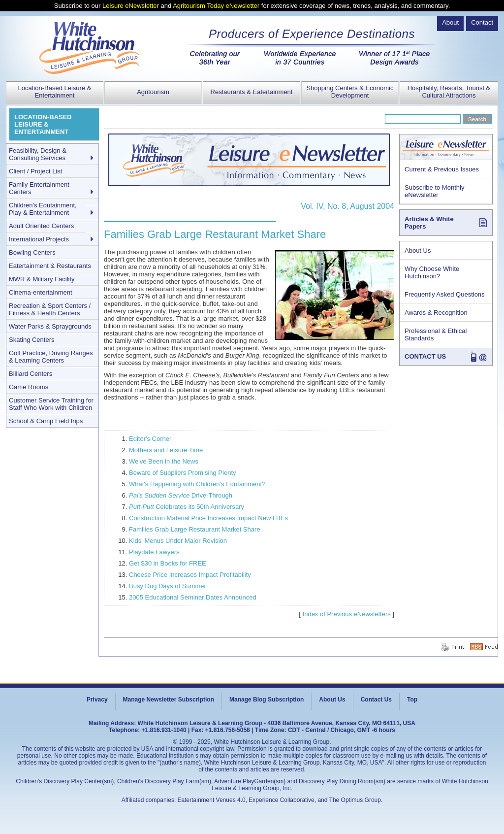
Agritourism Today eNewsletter (216, 6)
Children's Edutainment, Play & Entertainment (43, 209)
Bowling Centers (32, 252)
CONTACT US (425, 356)
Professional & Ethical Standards (436, 334)
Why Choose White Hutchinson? (432, 272)
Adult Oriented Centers (41, 226)
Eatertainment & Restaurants (50, 266)
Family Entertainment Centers (39, 188)
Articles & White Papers (429, 223)
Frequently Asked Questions (445, 294)
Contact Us (376, 700)
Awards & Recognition (436, 313)
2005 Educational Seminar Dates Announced (193, 597)
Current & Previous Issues (442, 169)
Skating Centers (32, 340)
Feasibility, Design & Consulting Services (38, 154)
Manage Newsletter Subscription (169, 700)
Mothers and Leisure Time (166, 450)
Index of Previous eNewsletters (347, 614)
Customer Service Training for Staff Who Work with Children (51, 404)
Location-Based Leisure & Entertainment (55, 92)
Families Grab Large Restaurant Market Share (195, 529)
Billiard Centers (31, 374)
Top (412, 700)
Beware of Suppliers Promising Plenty (183, 473)
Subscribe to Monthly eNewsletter (434, 191)
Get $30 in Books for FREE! (168, 563)
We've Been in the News (164, 461)
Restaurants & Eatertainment (252, 92)
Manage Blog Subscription (267, 700)
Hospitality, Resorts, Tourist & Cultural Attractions (449, 92)
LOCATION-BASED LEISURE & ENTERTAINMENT (43, 124)
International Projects (39, 239)
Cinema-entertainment (41, 292)
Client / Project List (35, 171)
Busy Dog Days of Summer (168, 586)
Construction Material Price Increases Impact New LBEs (208, 518)
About (450, 22)
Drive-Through (181, 495)
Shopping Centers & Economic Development (350, 92)
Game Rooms (29, 387)
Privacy (97, 700)
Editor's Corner (150, 439)
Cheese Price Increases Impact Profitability (190, 575)
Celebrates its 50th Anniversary (187, 507)
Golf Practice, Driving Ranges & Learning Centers (51, 357)
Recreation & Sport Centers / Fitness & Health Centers (50, 309)
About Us (418, 250)
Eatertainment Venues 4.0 (212, 800)
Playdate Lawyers (154, 552)
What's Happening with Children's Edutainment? (197, 484)
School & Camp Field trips (46, 421)
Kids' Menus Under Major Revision (178, 541)
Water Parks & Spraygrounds (50, 326)
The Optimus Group (355, 800)
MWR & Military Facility (42, 279)
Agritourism (153, 92)
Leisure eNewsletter (131, 6)
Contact (482, 22)
